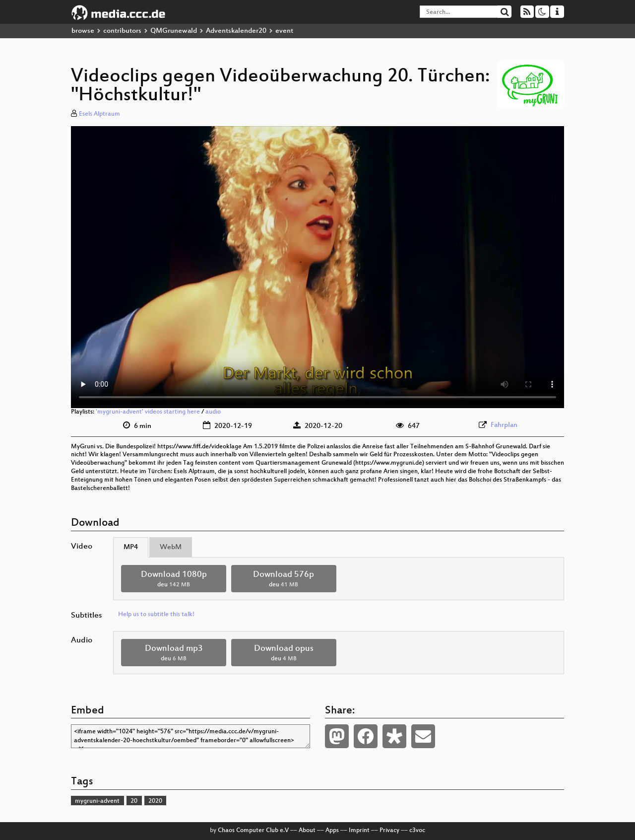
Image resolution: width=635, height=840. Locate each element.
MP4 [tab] (131, 547)
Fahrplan (504, 425)
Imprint (359, 831)
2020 (155, 801)
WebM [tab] (171, 547)
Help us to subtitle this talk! (156, 615)
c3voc (417, 831)
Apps (332, 831)
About (307, 831)
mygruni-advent (97, 801)
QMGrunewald (174, 31)
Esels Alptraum (99, 114)
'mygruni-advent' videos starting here (148, 412)
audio (213, 412)
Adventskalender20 (236, 31)
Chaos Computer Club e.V (253, 831)
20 (134, 801)
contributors (122, 31)
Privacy (389, 831)
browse (83, 31)
